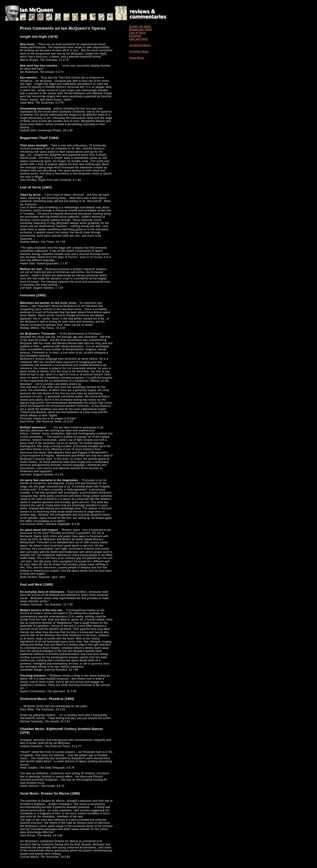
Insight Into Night (140, 26)
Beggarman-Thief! (141, 29)
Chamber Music (139, 51)
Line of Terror (138, 33)
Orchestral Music (140, 45)
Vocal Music (137, 58)
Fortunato (135, 36)
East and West (138, 39)
